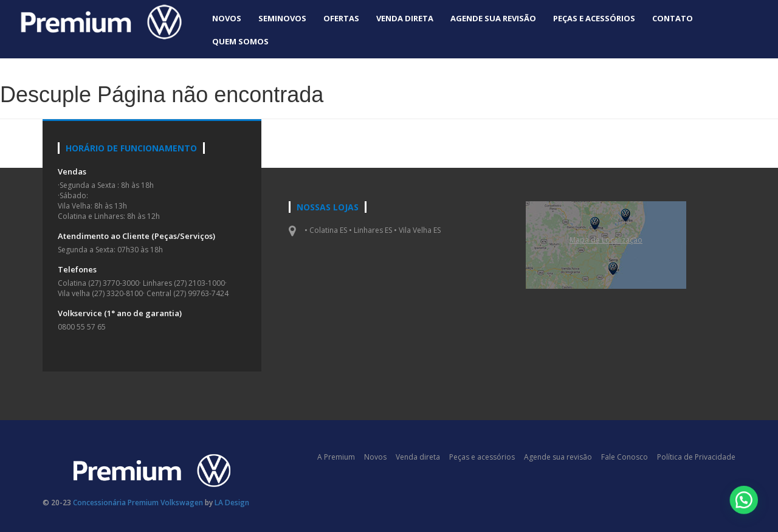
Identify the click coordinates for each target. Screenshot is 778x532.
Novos (227, 18)
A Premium (336, 457)
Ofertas (341, 18)
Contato (673, 18)
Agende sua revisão (493, 18)
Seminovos (282, 18)
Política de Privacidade (696, 457)
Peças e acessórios (594, 18)
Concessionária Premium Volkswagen (138, 503)
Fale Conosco (625, 457)
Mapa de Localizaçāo (606, 240)
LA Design (232, 503)
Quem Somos (240, 41)
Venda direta (405, 18)
